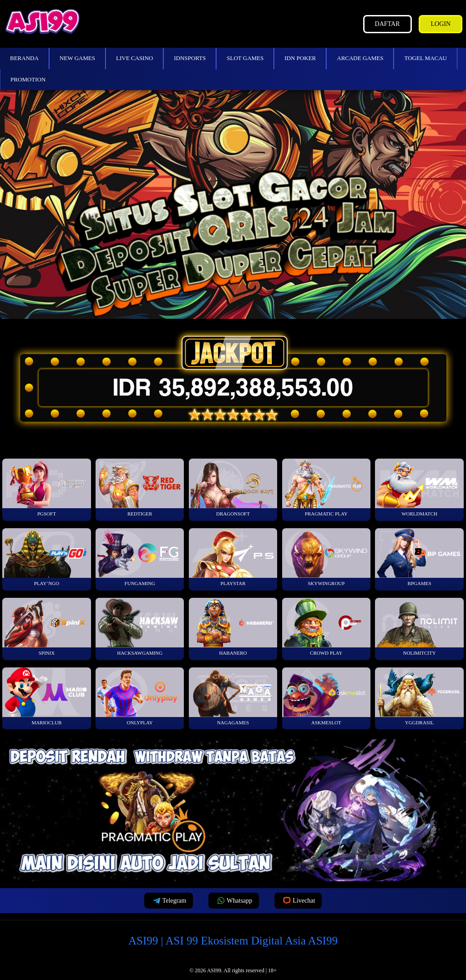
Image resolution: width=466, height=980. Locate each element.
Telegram (169, 901)
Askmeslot (327, 696)
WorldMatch (419, 487)
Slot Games (245, 58)
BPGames (419, 557)
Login (441, 24)
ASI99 (214, 970)
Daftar (387, 24)
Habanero (233, 627)
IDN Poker (300, 58)
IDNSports (190, 58)
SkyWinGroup (327, 557)
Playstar (233, 557)
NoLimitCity (419, 627)
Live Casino (134, 58)
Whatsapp (234, 901)
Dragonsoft (233, 487)
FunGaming (140, 557)
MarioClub (47, 696)
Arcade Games (360, 58)
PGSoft (47, 487)
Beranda (24, 58)
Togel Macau (425, 58)
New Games (77, 58)
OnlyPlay (140, 696)
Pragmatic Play (327, 487)
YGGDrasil (419, 696)
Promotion (28, 79)
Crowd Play (327, 627)
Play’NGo (47, 557)
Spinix (47, 627)
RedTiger (140, 487)
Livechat (298, 901)
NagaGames (233, 696)
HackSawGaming (140, 627)
